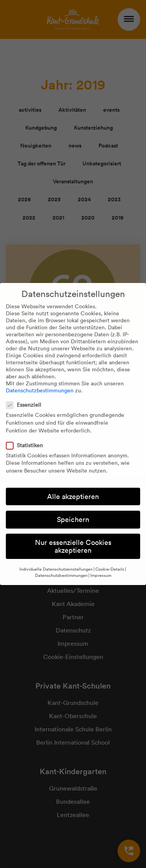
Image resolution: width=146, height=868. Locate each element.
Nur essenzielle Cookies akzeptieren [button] (73, 546)
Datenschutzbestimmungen (40, 390)
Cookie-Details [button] (110, 569)
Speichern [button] (73, 519)
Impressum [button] (101, 575)
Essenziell (26, 405)
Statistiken (27, 445)
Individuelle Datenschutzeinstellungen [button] (56, 569)
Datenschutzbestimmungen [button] (61, 575)
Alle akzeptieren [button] (73, 496)
